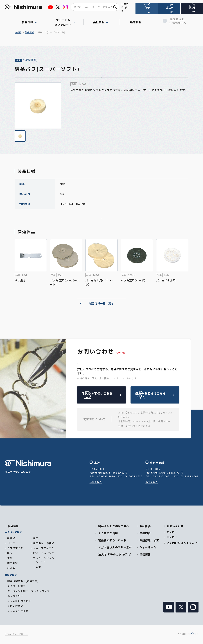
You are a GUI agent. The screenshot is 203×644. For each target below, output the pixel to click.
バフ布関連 (40, 61)
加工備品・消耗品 (44, 544)
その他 (37, 567)
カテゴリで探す (13, 533)
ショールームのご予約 (169, 10)
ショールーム (148, 548)
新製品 (11, 539)
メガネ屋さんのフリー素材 (115, 548)
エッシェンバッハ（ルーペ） (44, 560)
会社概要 (145, 527)
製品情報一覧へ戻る (96, 304)
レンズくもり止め (18, 611)
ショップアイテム (44, 549)
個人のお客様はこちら (162, 395)
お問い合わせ (175, 527)
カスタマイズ (15, 549)
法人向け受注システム (147, 10)
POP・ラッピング (44, 553)
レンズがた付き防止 (19, 601)
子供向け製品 (15, 606)
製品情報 (29, 32)
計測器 (11, 568)
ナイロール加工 (17, 586)
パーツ (11, 544)
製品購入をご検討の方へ (173, 21)
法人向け (172, 533)
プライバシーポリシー (16, 635)
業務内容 (145, 534)
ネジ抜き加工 (15, 596)
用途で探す (11, 576)
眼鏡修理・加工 (149, 541)
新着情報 (137, 21)
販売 (10, 553)
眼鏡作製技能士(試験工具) (23, 581)
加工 (22, 61)
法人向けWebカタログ (114, 555)
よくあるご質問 (108, 534)
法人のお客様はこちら (109, 395)
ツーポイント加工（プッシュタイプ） (30, 591)
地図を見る (96, 483)
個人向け (172, 537)
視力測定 (13, 563)
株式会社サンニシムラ (28, 467)
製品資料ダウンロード (112, 541)
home (18, 32)
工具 (10, 558)
